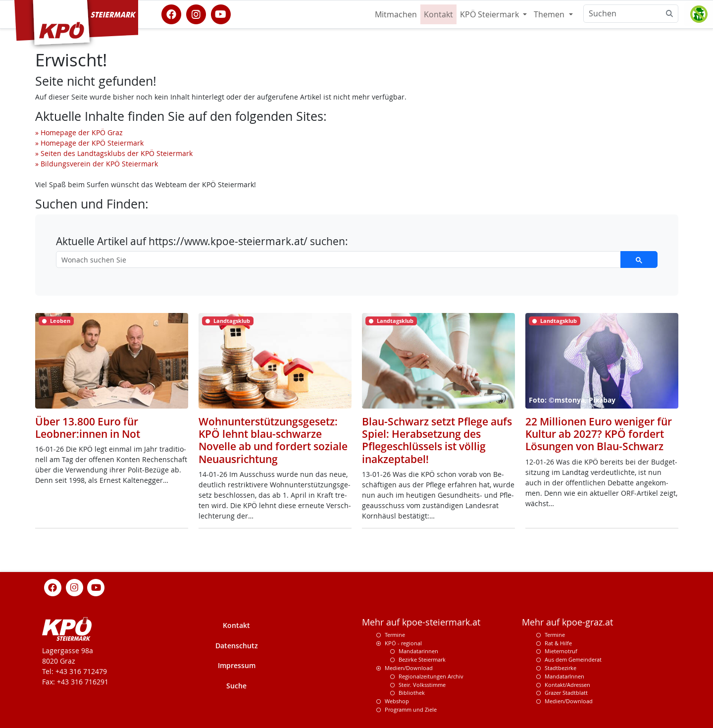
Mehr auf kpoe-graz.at (567, 622)
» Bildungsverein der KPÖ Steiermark (97, 164)
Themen (550, 14)
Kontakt (438, 14)
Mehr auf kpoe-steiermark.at (421, 622)
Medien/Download (409, 668)
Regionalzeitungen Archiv (431, 676)
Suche (236, 686)
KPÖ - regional (403, 643)
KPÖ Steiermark (490, 14)
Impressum (237, 665)
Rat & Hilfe (558, 643)
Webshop (397, 701)
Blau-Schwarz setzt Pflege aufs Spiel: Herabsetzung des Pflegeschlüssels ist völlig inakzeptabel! (437, 440)
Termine (395, 635)
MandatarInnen (564, 676)
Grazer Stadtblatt (566, 693)
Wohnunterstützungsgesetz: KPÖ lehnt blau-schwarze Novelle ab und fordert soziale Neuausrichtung (273, 440)
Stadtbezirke (560, 668)
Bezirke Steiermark (422, 659)
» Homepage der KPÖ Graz (79, 132)
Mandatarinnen (418, 651)
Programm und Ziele (411, 709)
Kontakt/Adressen (567, 685)
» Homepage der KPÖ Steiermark (89, 143)
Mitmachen (396, 14)
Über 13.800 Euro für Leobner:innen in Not (88, 428)
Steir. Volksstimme (422, 685)
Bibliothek (412, 693)
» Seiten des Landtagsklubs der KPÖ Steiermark (114, 153)
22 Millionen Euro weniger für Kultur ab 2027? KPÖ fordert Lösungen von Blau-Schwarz (599, 434)
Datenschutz (237, 646)
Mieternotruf (561, 651)
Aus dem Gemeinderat (573, 659)
